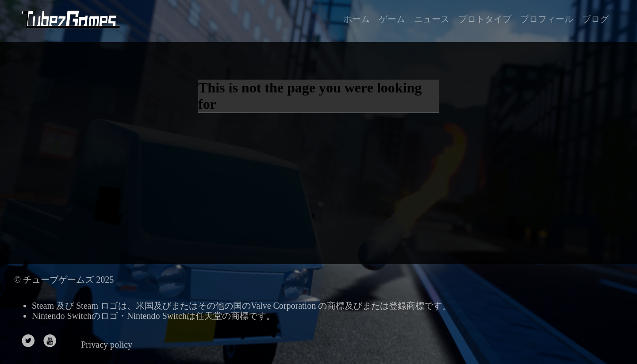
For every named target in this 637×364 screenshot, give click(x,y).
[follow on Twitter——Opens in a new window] (31, 342)
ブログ (595, 19)
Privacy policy (107, 345)
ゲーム (392, 19)
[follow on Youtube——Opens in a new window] (53, 342)
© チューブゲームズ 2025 (64, 280)
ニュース (432, 19)
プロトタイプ (485, 19)
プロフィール (547, 19)
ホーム (357, 19)
